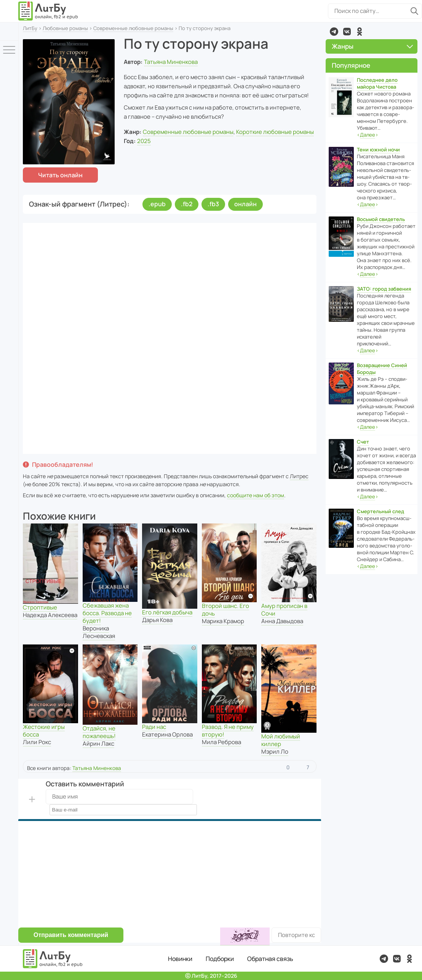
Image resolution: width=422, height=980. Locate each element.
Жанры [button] (372, 46)
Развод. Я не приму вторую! (228, 731)
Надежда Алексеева (50, 615)
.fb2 (187, 204)
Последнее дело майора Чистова (377, 83)
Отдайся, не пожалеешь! (99, 732)
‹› (368, 135)
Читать (60, 175)
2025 (144, 141)
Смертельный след (380, 511)
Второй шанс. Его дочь (225, 610)
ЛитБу (30, 28)
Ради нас (154, 727)
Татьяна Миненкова (171, 62)
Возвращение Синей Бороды (382, 369)
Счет (363, 442)
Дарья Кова (157, 620)
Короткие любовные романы (275, 132)
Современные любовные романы (133, 28)
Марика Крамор (223, 621)
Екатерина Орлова (167, 734)
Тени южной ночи (378, 150)
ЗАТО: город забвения (384, 289)
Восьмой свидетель (381, 219)
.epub (157, 204)
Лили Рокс (37, 742)
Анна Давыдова (282, 621)
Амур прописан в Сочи (284, 610)
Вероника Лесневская (99, 632)
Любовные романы (65, 28)
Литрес (299, 476)
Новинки (180, 959)
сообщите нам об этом (256, 495)
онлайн (245, 204)
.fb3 (213, 204)
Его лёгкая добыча (167, 612)
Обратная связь (270, 959)
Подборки (220, 959)
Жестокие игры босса (44, 731)
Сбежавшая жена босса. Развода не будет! (107, 613)
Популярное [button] (351, 65)
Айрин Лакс (98, 744)
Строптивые (40, 607)
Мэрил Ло (275, 752)
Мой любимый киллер (281, 740)
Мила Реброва (221, 742)
